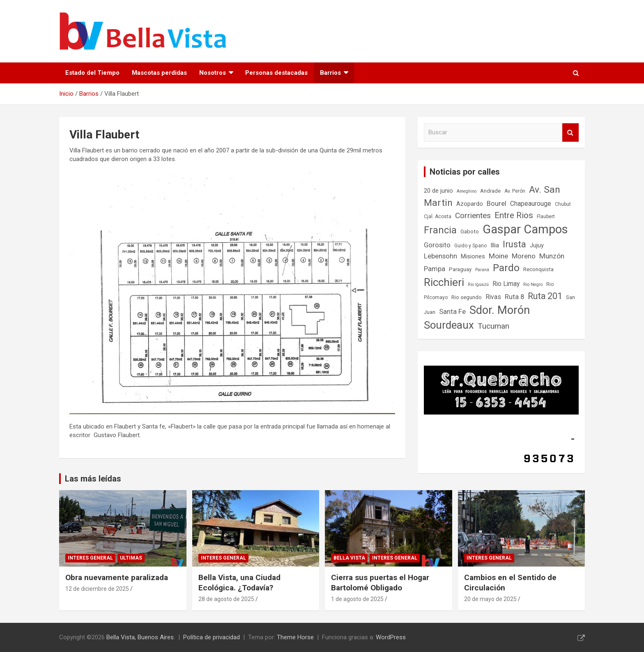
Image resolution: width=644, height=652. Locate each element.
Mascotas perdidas (159, 73)
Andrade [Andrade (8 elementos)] (490, 191)
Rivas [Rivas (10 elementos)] (493, 297)
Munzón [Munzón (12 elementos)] (552, 256)
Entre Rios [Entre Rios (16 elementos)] (514, 215)
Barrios (330, 73)
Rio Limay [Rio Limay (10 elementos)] (506, 284)
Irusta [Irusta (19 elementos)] (514, 244)
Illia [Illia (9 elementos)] (495, 245)
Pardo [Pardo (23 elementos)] (506, 268)
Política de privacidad (212, 637)
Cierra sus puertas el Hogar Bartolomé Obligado (380, 583)
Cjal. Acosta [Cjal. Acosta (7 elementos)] (438, 217)
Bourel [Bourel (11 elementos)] (497, 204)
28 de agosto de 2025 (226, 599)
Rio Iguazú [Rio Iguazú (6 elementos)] (478, 285)
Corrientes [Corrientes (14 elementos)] (473, 215)
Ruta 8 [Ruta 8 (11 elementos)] (514, 297)
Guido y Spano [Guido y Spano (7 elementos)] (470, 246)
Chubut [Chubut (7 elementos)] (563, 204)
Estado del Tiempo (92, 73)
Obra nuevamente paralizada (117, 577)
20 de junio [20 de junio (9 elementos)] (438, 191)
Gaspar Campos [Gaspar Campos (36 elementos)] (525, 229)
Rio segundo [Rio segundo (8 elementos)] (467, 297)
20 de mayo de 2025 (490, 599)
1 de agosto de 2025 (357, 599)
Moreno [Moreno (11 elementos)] (524, 256)
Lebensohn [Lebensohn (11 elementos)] (440, 256)
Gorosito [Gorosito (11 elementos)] (437, 245)
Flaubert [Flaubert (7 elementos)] (546, 217)
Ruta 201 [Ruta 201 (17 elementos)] (545, 296)
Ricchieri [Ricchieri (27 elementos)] (444, 282)
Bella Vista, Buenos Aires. (141, 637)
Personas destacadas (276, 73)
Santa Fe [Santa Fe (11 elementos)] (452, 312)
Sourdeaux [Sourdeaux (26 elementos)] (449, 325)
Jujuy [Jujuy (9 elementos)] (537, 245)
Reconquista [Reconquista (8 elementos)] (538, 269)
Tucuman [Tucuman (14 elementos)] (493, 326)
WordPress (391, 637)
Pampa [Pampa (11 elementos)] (435, 269)
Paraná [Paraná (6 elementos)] (482, 270)
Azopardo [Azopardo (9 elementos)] (470, 204)
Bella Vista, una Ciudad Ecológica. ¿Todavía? (239, 583)
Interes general (90, 558)
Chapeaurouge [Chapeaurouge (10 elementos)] (531, 204)
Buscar (570, 132)
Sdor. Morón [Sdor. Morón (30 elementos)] (500, 310)
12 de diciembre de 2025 (97, 589)
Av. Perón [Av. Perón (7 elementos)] (515, 191)
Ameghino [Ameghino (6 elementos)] (467, 191)
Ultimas (131, 558)
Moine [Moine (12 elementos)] (498, 256)
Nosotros (213, 73)
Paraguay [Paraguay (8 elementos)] (460, 269)
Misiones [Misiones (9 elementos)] (473, 257)
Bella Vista (349, 558)
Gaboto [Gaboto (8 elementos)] (470, 232)
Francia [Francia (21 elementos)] (440, 230)
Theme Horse (295, 637)
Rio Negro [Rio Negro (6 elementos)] (533, 285)
